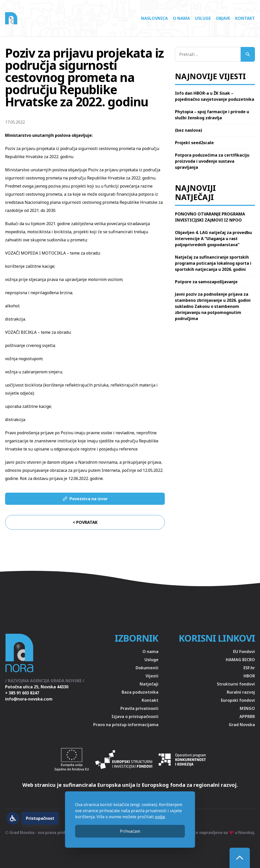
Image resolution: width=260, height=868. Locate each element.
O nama (181, 18)
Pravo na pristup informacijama (126, 725)
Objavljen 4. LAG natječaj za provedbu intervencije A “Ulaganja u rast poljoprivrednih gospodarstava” (213, 239)
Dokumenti (147, 668)
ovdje (160, 817)
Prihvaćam (130, 831)
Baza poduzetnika (140, 692)
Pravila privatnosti (139, 708)
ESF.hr (249, 668)
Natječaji (149, 684)
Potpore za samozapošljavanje (206, 282)
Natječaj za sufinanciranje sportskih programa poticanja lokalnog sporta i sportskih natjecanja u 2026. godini (213, 263)
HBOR (249, 676)
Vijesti (152, 676)
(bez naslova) (189, 130)
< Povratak (85, 522)
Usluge (203, 18)
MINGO (247, 708)
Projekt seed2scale (194, 143)
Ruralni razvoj (241, 692)
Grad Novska (242, 725)
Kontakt (245, 18)
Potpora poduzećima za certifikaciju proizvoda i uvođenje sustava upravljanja (212, 161)
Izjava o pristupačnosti (135, 716)
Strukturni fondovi (236, 684)
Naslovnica (154, 18)
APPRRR (247, 716)
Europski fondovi (238, 700)
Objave (223, 18)
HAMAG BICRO (240, 660)
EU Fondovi (244, 652)
